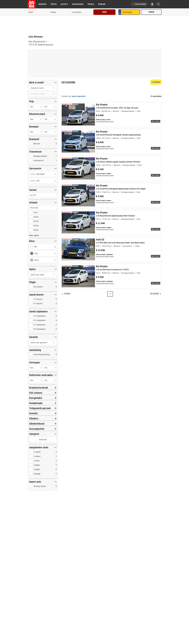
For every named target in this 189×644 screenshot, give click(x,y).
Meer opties (34, 235)
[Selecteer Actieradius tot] (50, 380)
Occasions (78, 4)
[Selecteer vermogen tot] (50, 368)
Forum (102, 4)
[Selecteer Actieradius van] (36, 380)
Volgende (154, 294)
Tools (91, 4)
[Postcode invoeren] (43, 208)
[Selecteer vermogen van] (36, 368)
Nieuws (42, 4)
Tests (54, 4)
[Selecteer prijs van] (36, 107)
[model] (60, 12)
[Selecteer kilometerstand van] (36, 119)
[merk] (38, 12)
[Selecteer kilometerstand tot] (50, 119)
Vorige (67, 294)
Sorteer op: (67, 96)
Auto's (64, 4)
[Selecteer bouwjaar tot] (50, 132)
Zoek (104, 12)
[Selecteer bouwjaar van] (36, 132)
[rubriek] (82, 12)
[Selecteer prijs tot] (50, 107)
